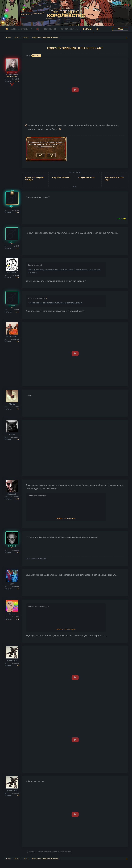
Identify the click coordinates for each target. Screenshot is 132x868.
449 (18, 589)
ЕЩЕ (75, 187)
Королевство (69, 29)
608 (18, 665)
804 (18, 341)
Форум (87, 29)
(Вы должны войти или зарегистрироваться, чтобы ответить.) (50, 852)
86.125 (17, 81)
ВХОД (120, 29)
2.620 (17, 212)
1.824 (17, 278)
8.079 (17, 552)
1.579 (17, 499)
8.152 (17, 619)
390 (18, 409)
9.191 (17, 248)
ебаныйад (36, 56)
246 (18, 439)
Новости (50, 29)
